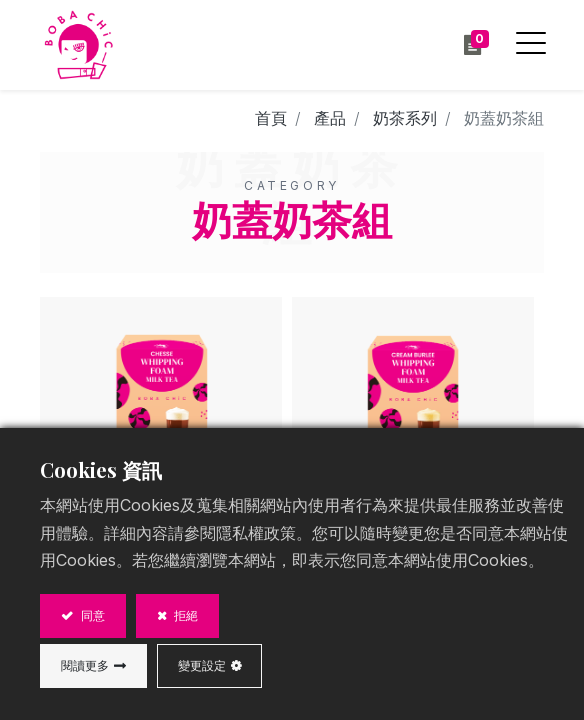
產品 (330, 118)
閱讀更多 (85, 665)
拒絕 (184, 615)
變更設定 (202, 665)
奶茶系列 (405, 118)
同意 (91, 615)
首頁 (271, 118)
